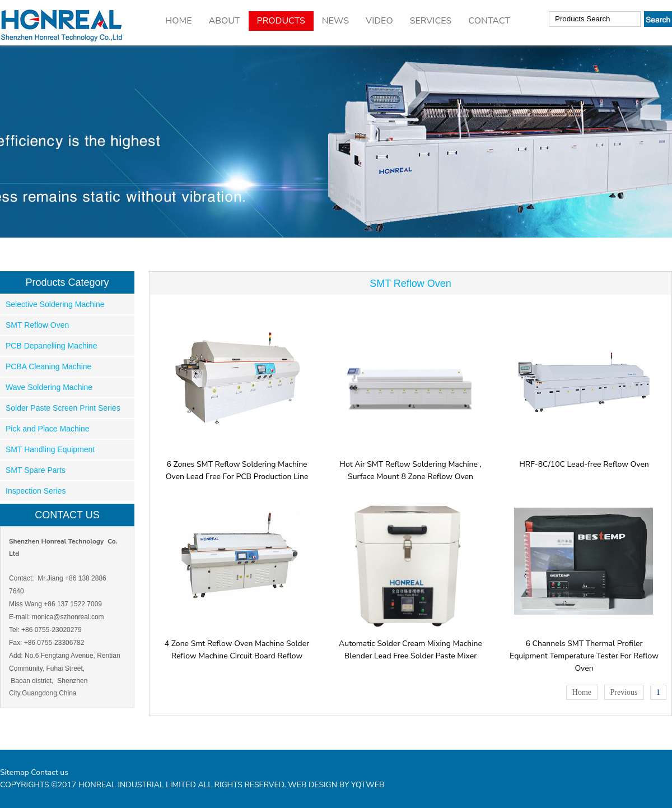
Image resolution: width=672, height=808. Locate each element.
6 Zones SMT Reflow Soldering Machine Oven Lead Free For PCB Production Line (237, 464)
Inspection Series (36, 491)
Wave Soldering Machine (49, 387)
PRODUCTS (281, 21)
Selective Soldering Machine (55, 304)
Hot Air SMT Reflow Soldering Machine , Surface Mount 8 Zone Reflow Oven (411, 464)
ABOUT (224, 21)
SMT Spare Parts (36, 470)
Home (582, 692)
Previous (624, 692)
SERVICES (431, 21)
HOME (178, 21)
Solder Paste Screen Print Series (63, 408)
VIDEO (379, 21)
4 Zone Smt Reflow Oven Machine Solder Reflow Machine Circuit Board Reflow (237, 644)
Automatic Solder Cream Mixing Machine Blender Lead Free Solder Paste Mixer (411, 644)
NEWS (335, 21)
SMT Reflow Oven (37, 325)
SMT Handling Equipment (50, 449)
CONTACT (489, 21)
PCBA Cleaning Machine (48, 366)
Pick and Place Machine (47, 429)
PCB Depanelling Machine (51, 346)
